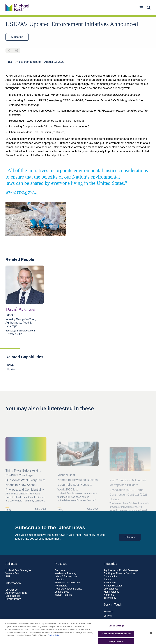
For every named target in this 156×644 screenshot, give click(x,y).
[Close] (151, 637)
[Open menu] (141, 8)
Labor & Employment (66, 577)
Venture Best (12, 573)
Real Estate (61, 586)
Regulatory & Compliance (68, 589)
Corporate (60, 570)
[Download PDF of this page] (17, 50)
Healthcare (110, 583)
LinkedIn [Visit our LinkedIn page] (108, 616)
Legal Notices (13, 596)
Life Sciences (111, 589)
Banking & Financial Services (120, 573)
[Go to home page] (17, 8)
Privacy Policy (13, 599)
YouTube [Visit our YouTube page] (109, 612)
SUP (8, 577)
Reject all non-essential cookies (116, 637)
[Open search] (149, 8)
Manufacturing (111, 592)
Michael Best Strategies (18, 570)
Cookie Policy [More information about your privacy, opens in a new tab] (54, 639)
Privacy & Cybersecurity (68, 583)
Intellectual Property (65, 573)
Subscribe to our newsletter (119, 622)
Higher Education (113, 586)
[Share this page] (9, 50)
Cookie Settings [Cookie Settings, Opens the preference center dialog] (116, 629)
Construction (111, 577)
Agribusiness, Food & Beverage (121, 570)
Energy (108, 580)
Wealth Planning (64, 595)
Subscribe (17, 37)
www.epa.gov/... (22, 192)
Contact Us (12, 590)
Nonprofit (109, 595)
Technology (110, 598)
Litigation (60, 580)
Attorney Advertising (16, 593)
